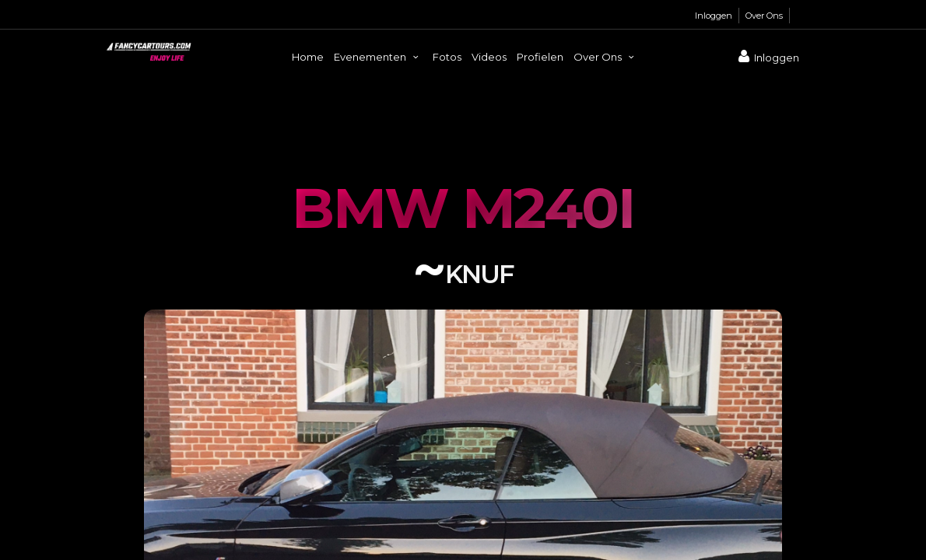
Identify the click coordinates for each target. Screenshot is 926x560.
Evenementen (378, 57)
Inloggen (714, 16)
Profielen (540, 57)
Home (308, 57)
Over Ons (764, 16)
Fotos (447, 57)
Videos (489, 57)
